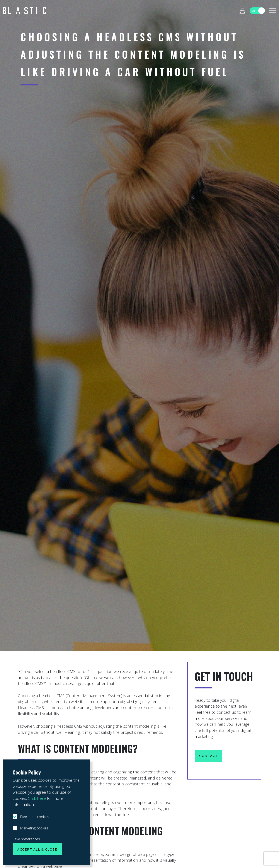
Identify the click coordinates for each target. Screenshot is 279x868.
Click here (37, 798)
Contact (208, 756)
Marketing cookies (34, 828)
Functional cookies (34, 817)
